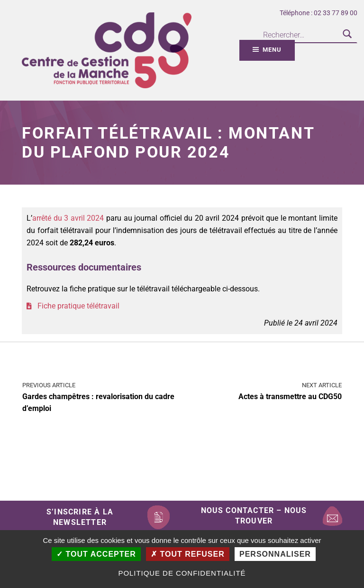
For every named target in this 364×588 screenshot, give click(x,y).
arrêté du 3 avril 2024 (68, 218)
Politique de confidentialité (182, 573)
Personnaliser (275, 554)
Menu (272, 50)
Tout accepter (96, 554)
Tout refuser (188, 554)
